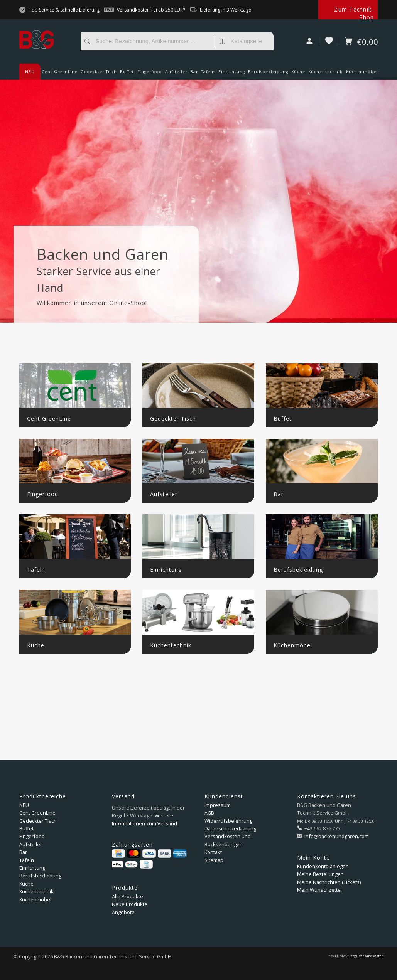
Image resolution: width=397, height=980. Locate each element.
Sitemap (214, 860)
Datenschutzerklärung (230, 828)
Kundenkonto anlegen (323, 866)
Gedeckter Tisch (99, 74)
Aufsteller (176, 74)
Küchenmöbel (362, 74)
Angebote (123, 912)
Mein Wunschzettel (319, 890)
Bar (194, 74)
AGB (209, 813)
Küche (298, 74)
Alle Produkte (128, 896)
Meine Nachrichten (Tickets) (329, 882)
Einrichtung (232, 74)
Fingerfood (150, 74)
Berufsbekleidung (268, 74)
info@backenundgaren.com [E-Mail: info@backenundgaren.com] (336, 836)
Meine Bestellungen (320, 874)
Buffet (127, 74)
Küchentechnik (325, 74)
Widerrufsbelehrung (228, 821)
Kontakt (213, 852)
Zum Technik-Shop (354, 13)
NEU (30, 72)
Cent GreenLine (60, 72)
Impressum (218, 805)
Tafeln (208, 74)
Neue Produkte (130, 904)
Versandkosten (371, 956)
